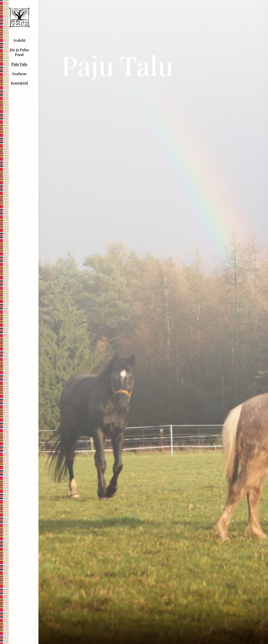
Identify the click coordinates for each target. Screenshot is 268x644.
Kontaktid (19, 83)
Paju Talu (19, 64)
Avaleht (19, 40)
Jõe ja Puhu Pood (19, 52)
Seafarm (19, 74)
